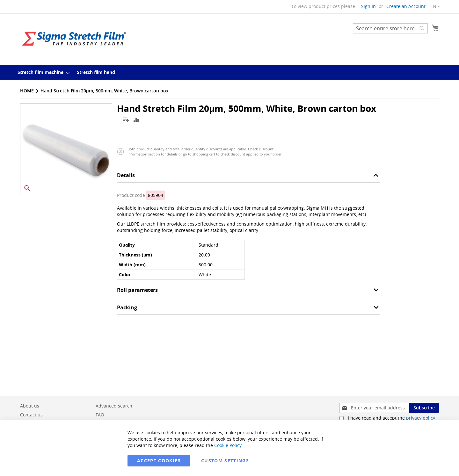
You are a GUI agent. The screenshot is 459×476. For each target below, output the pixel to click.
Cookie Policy (228, 445)
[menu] (229, 72)
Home (27, 91)
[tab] (248, 177)
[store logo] (74, 39)
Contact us (31, 415)
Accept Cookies (159, 461)
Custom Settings (225, 461)
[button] (436, 7)
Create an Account (406, 6)
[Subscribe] (424, 408)
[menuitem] (42, 72)
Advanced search (114, 406)
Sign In (368, 6)
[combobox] (390, 28)
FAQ (100, 415)
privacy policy (421, 418)
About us (30, 406)
